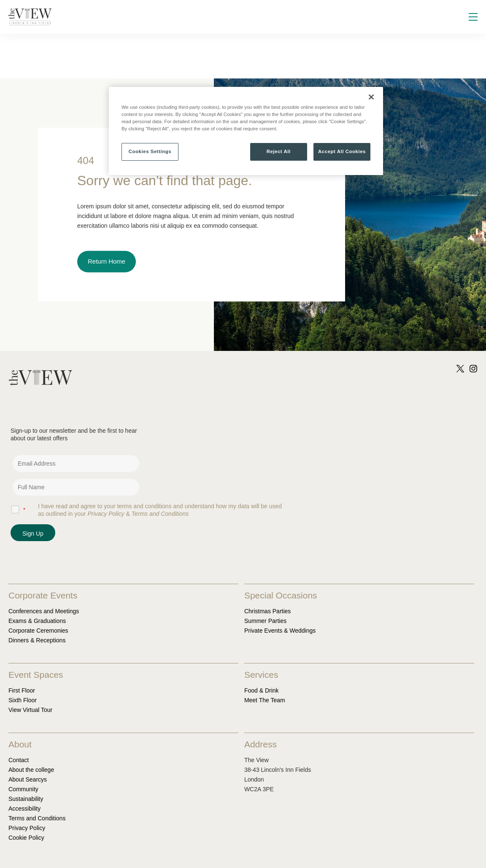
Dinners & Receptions (37, 640)
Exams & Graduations (37, 621)
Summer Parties (265, 621)
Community (23, 789)
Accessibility (24, 809)
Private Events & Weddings (280, 631)
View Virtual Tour (30, 710)
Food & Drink (262, 690)
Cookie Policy (26, 838)
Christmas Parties (267, 611)
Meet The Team (265, 700)
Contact (19, 760)
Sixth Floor (23, 700)
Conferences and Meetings (44, 611)
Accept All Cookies (342, 151)
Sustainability (26, 799)
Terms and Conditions (37, 818)
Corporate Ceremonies (38, 631)
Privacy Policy (27, 828)
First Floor (22, 690)
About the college (31, 770)
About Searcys (28, 779)
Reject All (279, 151)
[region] (246, 131)
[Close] (371, 97)
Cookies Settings (150, 151)
